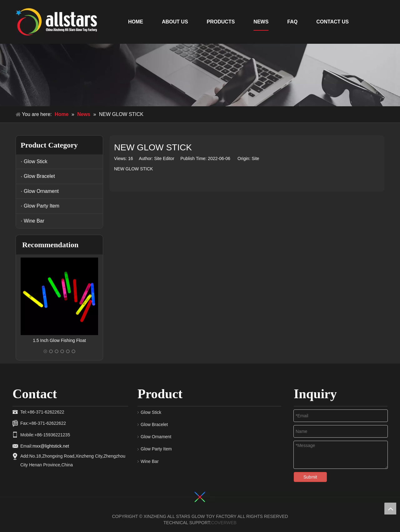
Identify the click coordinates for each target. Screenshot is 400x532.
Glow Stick (36, 161)
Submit (310, 477)
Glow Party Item (42, 206)
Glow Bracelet (39, 176)
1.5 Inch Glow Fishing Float (59, 340)
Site (255, 158)
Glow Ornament (41, 191)
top (390, 509)
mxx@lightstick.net (51, 446)
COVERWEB (224, 523)
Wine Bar (34, 221)
